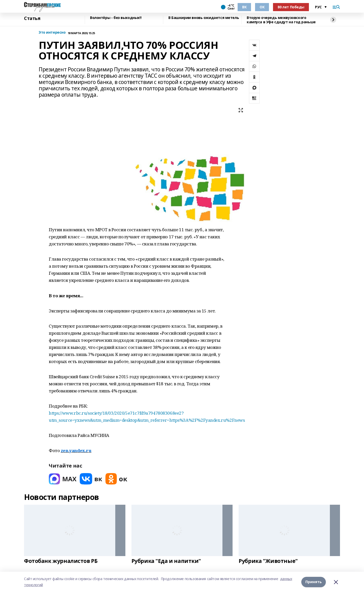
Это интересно (52, 33)
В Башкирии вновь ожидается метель (204, 18)
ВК (244, 7)
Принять (314, 582)
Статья (32, 18)
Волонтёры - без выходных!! (116, 18)
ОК (262, 7)
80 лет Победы (291, 7)
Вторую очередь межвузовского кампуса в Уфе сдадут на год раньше (281, 20)
